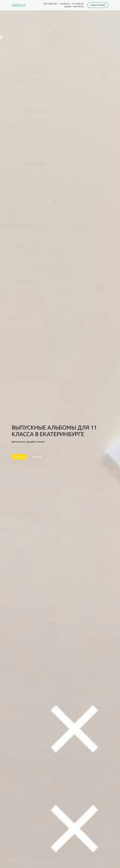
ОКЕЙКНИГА (19, 5)
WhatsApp (37, 457)
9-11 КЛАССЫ (78, 4)
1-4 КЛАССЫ (64, 4)
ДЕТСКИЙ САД (50, 4)
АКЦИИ (68, 7)
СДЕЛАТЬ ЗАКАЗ (98, 5)
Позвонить (20, 457)
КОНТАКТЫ (78, 7)
